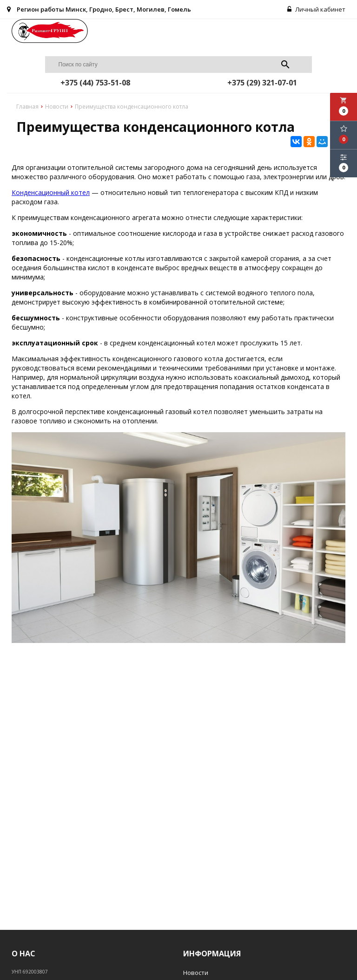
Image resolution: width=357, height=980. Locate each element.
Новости (196, 973)
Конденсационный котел (51, 192)
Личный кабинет (316, 9)
